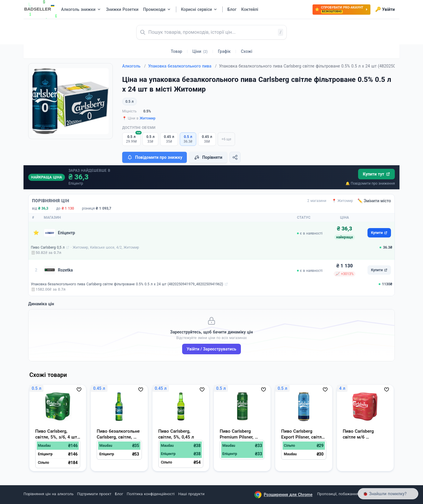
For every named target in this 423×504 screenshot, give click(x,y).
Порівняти (208, 157)
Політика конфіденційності (151, 494)
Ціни (200, 51)
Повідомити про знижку (155, 157)
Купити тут (376, 174)
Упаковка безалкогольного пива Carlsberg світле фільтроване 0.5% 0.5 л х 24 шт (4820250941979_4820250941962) (127, 284)
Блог (119, 494)
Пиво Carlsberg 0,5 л (48, 247)
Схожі (247, 51)
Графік (224, 51)
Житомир (147, 118)
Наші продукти (191, 494)
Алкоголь (134, 66)
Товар (176, 51)
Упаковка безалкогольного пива (182, 66)
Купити (379, 233)
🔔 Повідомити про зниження (370, 183)
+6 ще (226, 139)
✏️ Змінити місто (374, 201)
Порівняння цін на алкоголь (48, 494)
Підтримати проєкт (94, 494)
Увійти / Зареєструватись (212, 349)
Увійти (385, 9)
